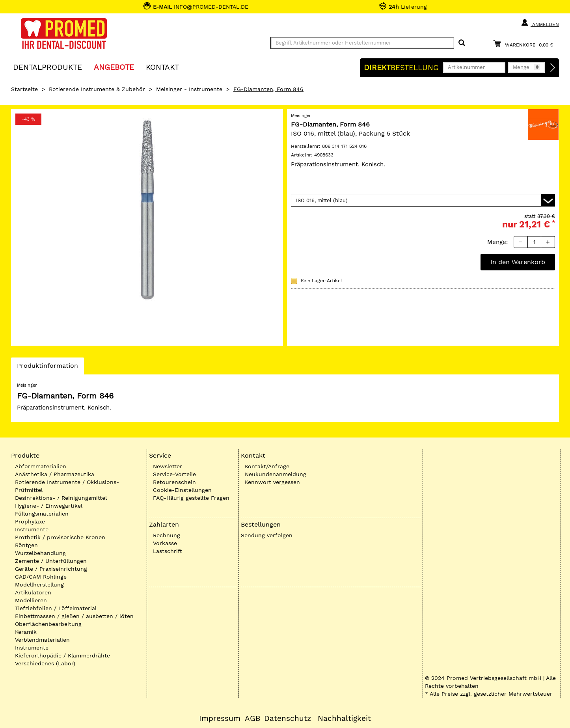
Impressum (220, 719)
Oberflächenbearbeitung (48, 624)
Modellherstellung (39, 585)
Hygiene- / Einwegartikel (49, 506)
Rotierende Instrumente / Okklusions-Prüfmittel (67, 486)
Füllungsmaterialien (42, 514)
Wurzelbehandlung (40, 553)
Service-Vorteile (174, 474)
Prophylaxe (30, 521)
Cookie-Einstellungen (182, 490)
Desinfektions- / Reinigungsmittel (61, 498)
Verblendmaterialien (42, 640)
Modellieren (31, 600)
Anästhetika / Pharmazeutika (55, 474)
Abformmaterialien (41, 466)
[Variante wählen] (423, 200)
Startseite (24, 89)
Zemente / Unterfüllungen (51, 561)
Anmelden (540, 23)
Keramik (26, 632)
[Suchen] (462, 43)
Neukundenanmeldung (276, 474)
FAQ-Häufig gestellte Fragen (191, 498)
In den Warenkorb (518, 262)
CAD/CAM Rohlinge (41, 577)
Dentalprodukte (47, 67)
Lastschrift (168, 551)
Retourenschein (174, 482)
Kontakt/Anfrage (267, 466)
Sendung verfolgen (267, 535)
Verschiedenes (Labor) (45, 663)
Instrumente (32, 529)
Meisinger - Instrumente (189, 89)
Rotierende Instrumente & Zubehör (97, 89)
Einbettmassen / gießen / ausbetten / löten (74, 616)
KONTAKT (162, 67)
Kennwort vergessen (272, 482)
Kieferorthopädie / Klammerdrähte (62, 655)
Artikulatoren (33, 592)
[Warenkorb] (525, 44)
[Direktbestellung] (553, 68)
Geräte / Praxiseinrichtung (51, 569)
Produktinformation (47, 368)
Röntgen (26, 545)
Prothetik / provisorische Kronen (60, 537)
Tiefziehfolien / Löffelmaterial (56, 608)
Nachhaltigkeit (344, 719)
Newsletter (168, 466)
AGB (252, 719)
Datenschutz (288, 719)
